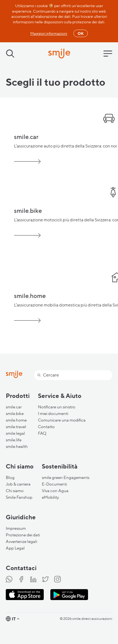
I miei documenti (53, 414)
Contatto (46, 427)
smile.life (14, 440)
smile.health (17, 447)
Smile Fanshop (19, 497)
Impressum (16, 528)
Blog (10, 478)
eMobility (50, 497)
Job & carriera (18, 484)
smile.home (16, 420)
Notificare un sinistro (57, 407)
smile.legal (15, 433)
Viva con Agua (55, 491)
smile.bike (15, 414)
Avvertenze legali (21, 542)
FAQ (42, 433)
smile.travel (16, 427)
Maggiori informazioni (49, 33)
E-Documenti (54, 484)
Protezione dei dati (23, 535)
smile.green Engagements (66, 478)
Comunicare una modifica (62, 420)
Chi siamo (15, 491)
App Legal (15, 548)
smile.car (14, 407)
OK (81, 33)
